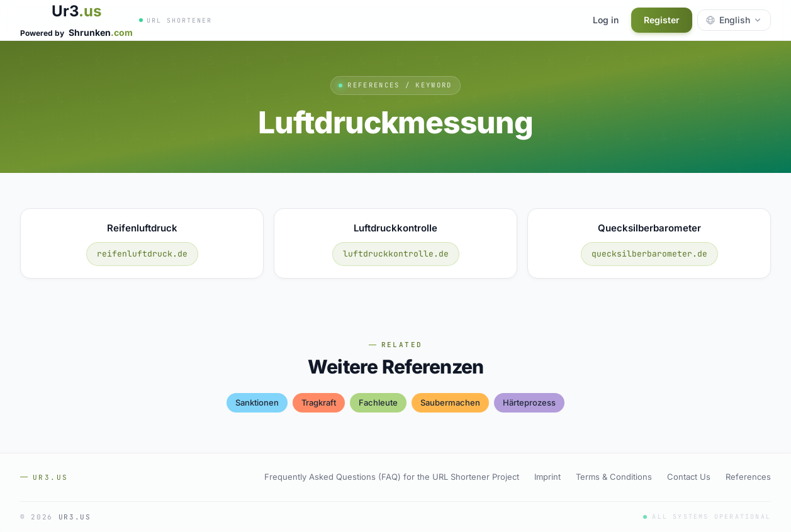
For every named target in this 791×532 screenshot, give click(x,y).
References (748, 477)
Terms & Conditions (614, 477)
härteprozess (529, 402)
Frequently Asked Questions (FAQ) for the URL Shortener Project (392, 477)
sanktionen (257, 402)
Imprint (547, 477)
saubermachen (450, 402)
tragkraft (319, 402)
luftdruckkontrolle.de (396, 254)
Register (662, 20)
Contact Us (689, 477)
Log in (606, 20)
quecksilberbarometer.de (649, 254)
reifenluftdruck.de (142, 254)
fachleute (378, 402)
